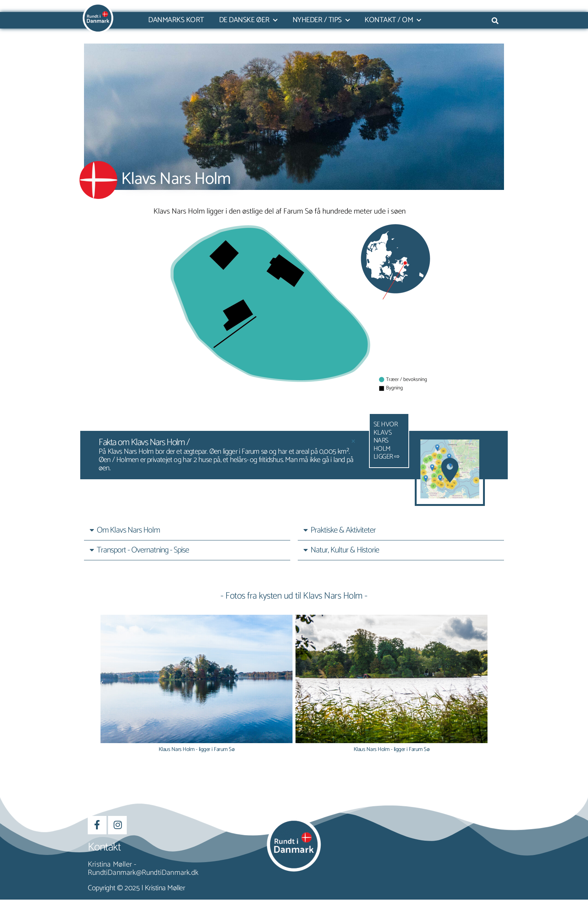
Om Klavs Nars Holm (128, 530)
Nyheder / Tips (321, 20)
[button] (187, 530)
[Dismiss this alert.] (353, 441)
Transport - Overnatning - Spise (143, 550)
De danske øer (248, 20)
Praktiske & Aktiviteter (343, 530)
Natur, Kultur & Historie (345, 550)
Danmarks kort (176, 20)
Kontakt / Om (393, 20)
